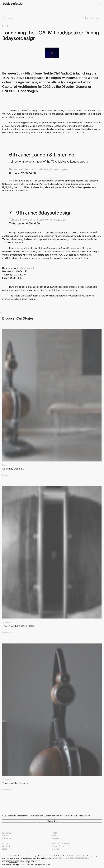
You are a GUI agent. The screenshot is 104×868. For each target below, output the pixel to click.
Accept (16, 864)
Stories (55, 836)
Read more (7, 477)
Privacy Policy (58, 846)
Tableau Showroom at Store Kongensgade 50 (38, 220)
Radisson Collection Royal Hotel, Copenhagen (38, 169)
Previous (89, 18)
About (5, 843)
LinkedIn (6, 836)
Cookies (13, 862)
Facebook (7, 838)
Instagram (7, 833)
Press (5, 849)
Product (56, 833)
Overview (7, 18)
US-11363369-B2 (72, 856)
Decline (6, 864)
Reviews (56, 838)
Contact (6, 846)
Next (99, 18)
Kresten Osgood (25, 268)
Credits (55, 849)
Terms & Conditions (61, 843)
